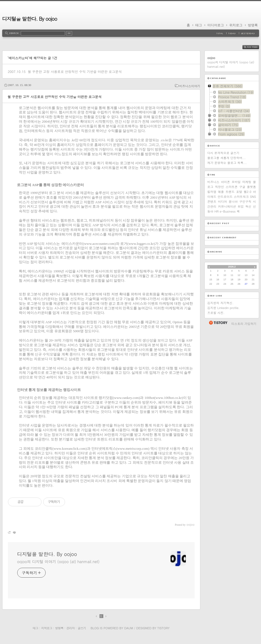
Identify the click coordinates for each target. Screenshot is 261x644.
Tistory (164, 628)
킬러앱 (212, 192)
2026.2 (232, 267)
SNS (253, 197)
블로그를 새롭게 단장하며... (227, 158)
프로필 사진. (216, 313)
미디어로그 (216, 25)
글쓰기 (82, 628)
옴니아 (233, 202)
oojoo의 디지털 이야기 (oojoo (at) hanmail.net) (58, 561)
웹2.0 (248, 192)
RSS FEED (255, 47)
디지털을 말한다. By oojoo (30, 19)
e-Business (228, 211)
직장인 (220, 187)
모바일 (236, 182)
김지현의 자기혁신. (221, 303)
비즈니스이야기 (190, 86)
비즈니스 (213, 182)
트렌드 (230, 192)
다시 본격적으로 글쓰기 (223, 153)
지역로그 (47, 628)
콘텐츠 (212, 202)
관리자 (71, 628)
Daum (128, 628)
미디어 (223, 202)
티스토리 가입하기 (244, 324)
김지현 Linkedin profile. (224, 308)
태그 (199, 25)
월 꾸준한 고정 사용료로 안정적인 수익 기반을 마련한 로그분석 (75, 71)
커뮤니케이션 (227, 206)
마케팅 (247, 182)
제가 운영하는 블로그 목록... (227, 163)
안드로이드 (225, 197)
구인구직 (245, 202)
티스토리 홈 (218, 323)
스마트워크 (241, 197)
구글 (242, 187)
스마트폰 (232, 187)
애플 (221, 192)
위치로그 (236, 25)
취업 (241, 206)
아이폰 (226, 182)
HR (217, 211)
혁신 (248, 206)
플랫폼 (252, 187)
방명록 (253, 25)
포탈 (239, 192)
